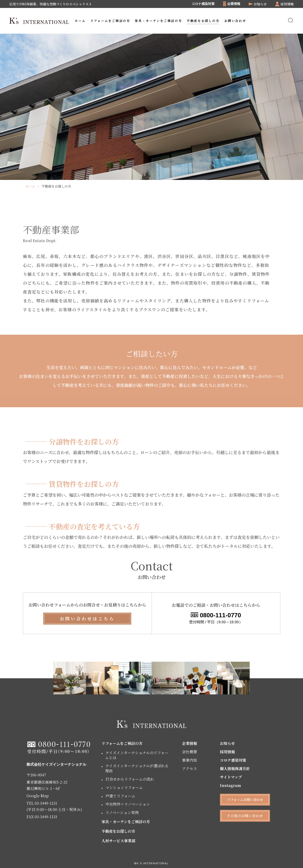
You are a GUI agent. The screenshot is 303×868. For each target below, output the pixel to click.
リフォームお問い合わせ (245, 800)
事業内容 (190, 760)
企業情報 (190, 743)
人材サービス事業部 (118, 841)
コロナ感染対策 (203, 4)
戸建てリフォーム (120, 796)
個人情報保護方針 (235, 769)
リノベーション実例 (122, 813)
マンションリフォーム (124, 788)
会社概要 (190, 752)
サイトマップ (231, 777)
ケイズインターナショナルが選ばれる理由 (137, 768)
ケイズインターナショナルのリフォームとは (137, 755)
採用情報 (227, 752)
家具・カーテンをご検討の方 (126, 822)
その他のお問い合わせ (245, 816)
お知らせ (227, 743)
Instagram (230, 785)
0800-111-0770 (216, 615)
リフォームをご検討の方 (122, 743)
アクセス (190, 769)
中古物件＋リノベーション (128, 804)
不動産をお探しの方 (118, 831)
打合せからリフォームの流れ (130, 779)
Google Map (38, 796)
